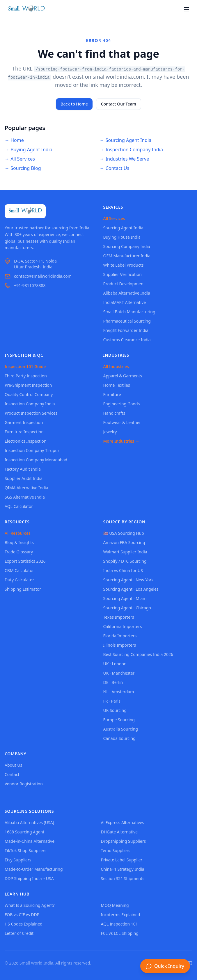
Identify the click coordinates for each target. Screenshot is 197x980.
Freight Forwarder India (126, 330)
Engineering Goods (122, 404)
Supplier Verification (123, 274)
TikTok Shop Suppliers (26, 850)
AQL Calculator (19, 506)
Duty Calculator (19, 580)
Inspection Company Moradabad (36, 460)
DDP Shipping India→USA (29, 878)
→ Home (14, 140)
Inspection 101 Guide (25, 366)
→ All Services (20, 159)
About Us (13, 765)
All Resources (18, 533)
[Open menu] (187, 9)
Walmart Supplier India (125, 552)
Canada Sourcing (119, 738)
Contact (12, 774)
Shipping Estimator (23, 589)
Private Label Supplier (122, 860)
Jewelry (110, 432)
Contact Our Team (119, 104)
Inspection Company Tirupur (32, 450)
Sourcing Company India (127, 246)
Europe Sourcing (119, 720)
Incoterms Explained (121, 915)
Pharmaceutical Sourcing (127, 321)
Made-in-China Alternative (30, 841)
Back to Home (74, 104)
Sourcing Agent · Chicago (127, 608)
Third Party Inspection (26, 376)
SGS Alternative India (25, 497)
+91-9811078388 (30, 285)
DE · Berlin (113, 682)
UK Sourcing (115, 710)
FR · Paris (112, 701)
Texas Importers (119, 617)
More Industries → (121, 441)
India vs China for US (123, 570)
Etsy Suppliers (18, 860)
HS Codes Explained (24, 924)
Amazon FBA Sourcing (124, 542)
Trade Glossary (19, 552)
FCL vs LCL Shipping (120, 933)
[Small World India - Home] (26, 9)
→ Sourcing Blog (23, 168)
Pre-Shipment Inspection (28, 385)
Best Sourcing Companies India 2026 (138, 654)
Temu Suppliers (116, 850)
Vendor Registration (24, 784)
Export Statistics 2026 (25, 561)
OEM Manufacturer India (127, 256)
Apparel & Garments (123, 376)
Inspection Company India (30, 404)
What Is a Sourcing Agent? (30, 905)
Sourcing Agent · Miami (126, 598)
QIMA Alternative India (26, 488)
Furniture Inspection (24, 432)
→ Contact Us (115, 168)
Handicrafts (114, 413)
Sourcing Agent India (123, 228)
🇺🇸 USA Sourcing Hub (124, 533)
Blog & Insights (19, 542)
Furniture (112, 394)
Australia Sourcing (121, 729)
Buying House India (122, 237)
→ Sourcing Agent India (126, 140)
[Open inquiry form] (165, 966)
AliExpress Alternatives (123, 822)
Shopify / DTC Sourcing (125, 561)
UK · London (115, 664)
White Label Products (124, 265)
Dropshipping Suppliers (124, 841)
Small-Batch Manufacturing (129, 312)
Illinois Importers (120, 645)
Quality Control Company (29, 394)
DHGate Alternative (119, 832)
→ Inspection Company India (131, 149)
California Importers (123, 626)
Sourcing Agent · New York (129, 580)
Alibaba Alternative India (127, 293)
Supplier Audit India (24, 478)
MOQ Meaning (115, 905)
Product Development (124, 284)
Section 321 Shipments (123, 878)
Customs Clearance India (127, 340)
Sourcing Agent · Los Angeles (131, 589)
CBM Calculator (19, 570)
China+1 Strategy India (123, 869)
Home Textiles (117, 385)
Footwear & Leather (122, 422)
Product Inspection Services (31, 413)
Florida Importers (120, 636)
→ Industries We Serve (125, 159)
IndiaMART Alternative (125, 302)
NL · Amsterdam (119, 692)
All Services (114, 218)
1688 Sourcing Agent (24, 832)
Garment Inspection (24, 422)
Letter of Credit (19, 933)
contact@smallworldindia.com (43, 276)
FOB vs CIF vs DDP (22, 915)
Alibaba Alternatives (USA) (29, 822)
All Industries (116, 366)
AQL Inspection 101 (119, 924)
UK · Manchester (119, 673)
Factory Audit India (23, 469)
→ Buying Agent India (29, 149)
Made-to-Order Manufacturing (34, 869)
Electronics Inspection (26, 441)
